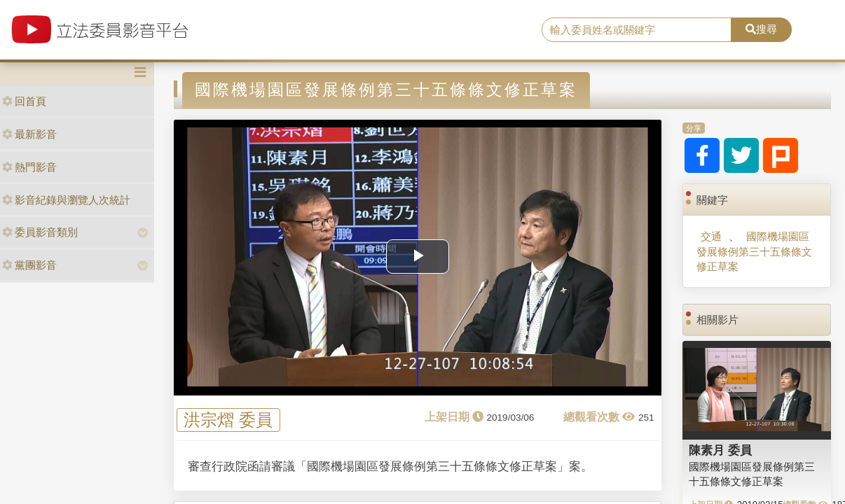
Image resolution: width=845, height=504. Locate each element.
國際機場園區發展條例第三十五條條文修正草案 (754, 251)
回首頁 (24, 101)
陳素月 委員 (720, 450)
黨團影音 (29, 265)
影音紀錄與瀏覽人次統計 (66, 200)
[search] (637, 30)
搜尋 (761, 29)
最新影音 (29, 134)
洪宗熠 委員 (228, 420)
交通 (711, 236)
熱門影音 (29, 167)
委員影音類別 (40, 232)
